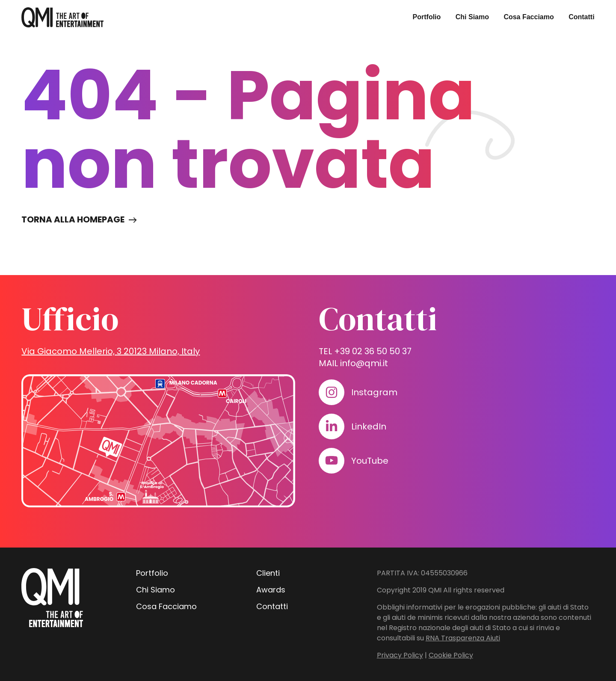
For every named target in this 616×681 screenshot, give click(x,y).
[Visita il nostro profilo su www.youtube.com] (332, 461)
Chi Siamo (472, 17)
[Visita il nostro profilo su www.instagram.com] (332, 392)
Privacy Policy (400, 655)
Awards (271, 590)
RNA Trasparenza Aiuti (463, 638)
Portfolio (427, 17)
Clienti (268, 573)
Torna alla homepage (73, 219)
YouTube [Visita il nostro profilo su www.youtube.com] (370, 461)
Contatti (581, 17)
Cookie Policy (451, 655)
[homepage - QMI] (62, 17)
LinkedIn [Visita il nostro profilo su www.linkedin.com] (369, 426)
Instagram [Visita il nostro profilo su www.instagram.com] (374, 392)
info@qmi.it (364, 363)
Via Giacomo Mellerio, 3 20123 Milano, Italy (111, 351)
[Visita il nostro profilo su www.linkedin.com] (332, 426)
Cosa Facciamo (529, 17)
